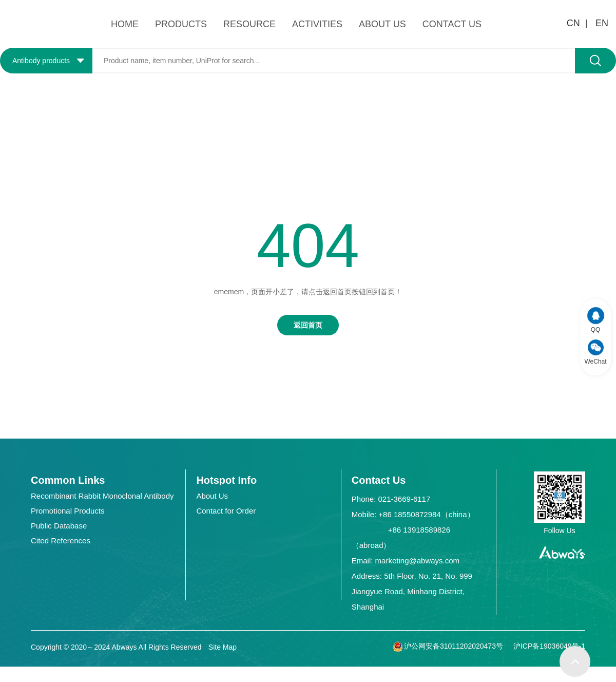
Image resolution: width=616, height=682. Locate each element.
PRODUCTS (181, 24)
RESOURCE (249, 24)
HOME (125, 24)
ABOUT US (382, 24)
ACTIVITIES (317, 24)
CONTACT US (452, 24)
